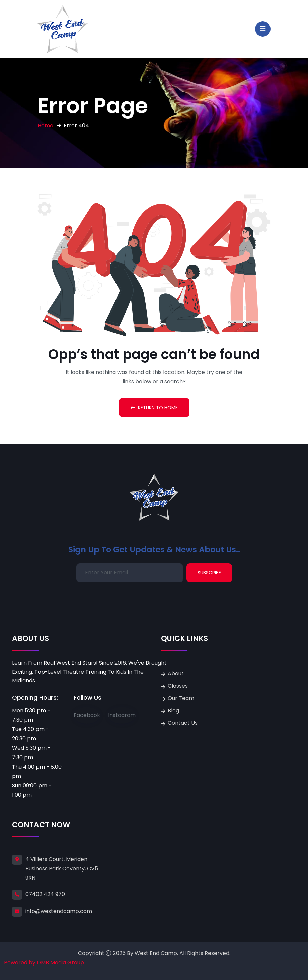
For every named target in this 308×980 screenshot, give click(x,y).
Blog (173, 710)
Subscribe (209, 573)
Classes (178, 686)
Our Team (181, 698)
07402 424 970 (45, 894)
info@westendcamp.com (59, 911)
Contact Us (183, 723)
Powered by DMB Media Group (44, 962)
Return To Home (154, 408)
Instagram (122, 715)
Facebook (87, 715)
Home (45, 126)
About (176, 673)
